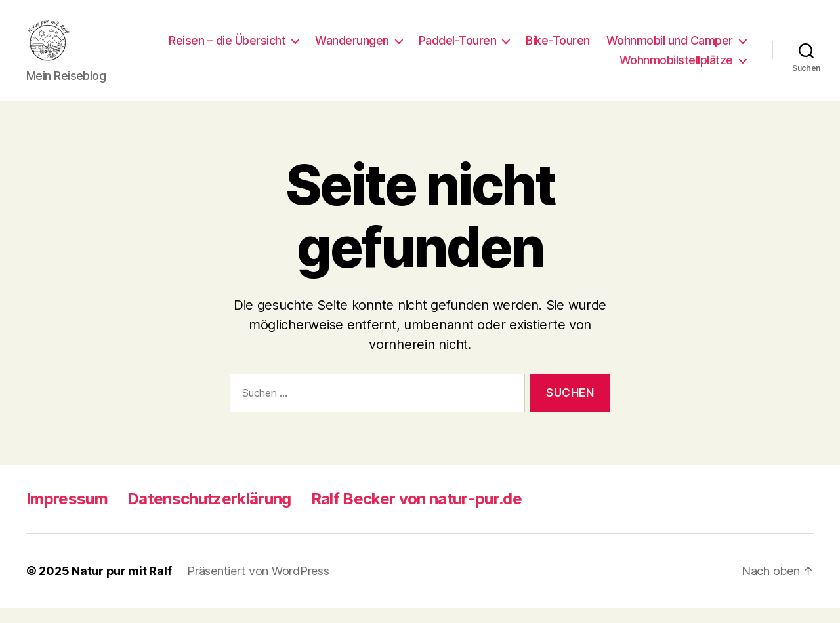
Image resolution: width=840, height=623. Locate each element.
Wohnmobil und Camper (527, 68)
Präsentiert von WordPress (258, 586)
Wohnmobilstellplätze (676, 68)
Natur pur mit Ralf (121, 586)
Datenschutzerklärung (209, 514)
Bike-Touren (714, 48)
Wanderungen (508, 48)
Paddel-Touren (614, 48)
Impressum (67, 514)
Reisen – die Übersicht (383, 48)
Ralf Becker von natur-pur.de (416, 514)
